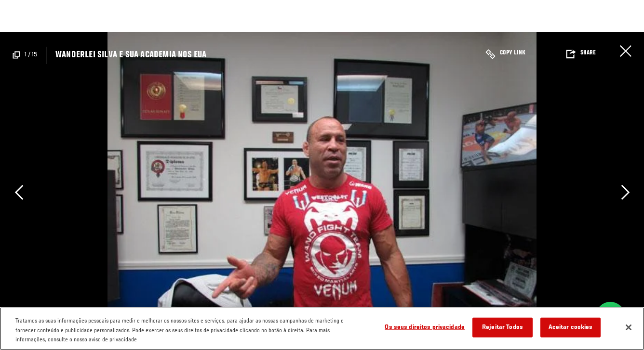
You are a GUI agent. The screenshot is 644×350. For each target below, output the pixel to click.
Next (625, 193)
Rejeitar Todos (503, 327)
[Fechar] (629, 327)
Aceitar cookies (571, 327)
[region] (322, 329)
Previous (19, 193)
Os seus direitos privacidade (425, 327)
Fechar (626, 51)
